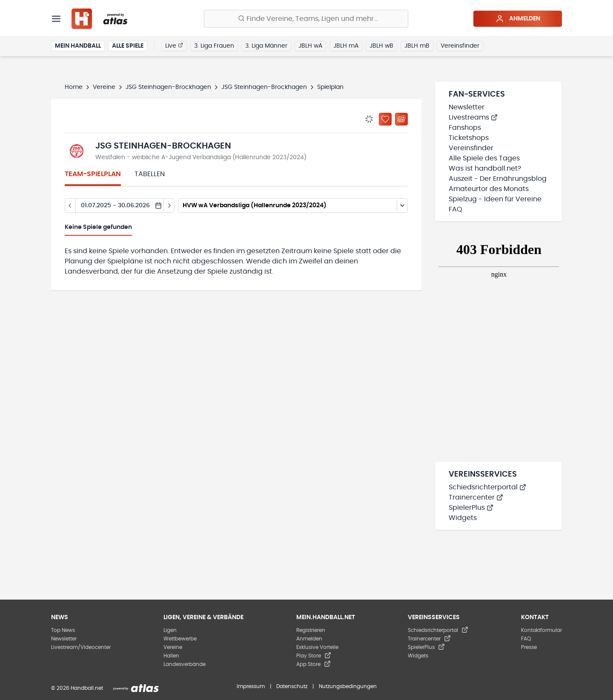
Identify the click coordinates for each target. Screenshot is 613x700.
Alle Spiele (128, 46)
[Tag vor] (169, 206)
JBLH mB (417, 46)
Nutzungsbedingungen (348, 686)
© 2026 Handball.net (77, 688)
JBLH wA (310, 46)
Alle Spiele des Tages (484, 158)
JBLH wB (381, 46)
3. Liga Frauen (214, 46)
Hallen (171, 656)
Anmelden (518, 19)
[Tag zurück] (70, 206)
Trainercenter (476, 497)
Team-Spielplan (93, 174)
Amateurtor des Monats (489, 189)
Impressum (251, 686)
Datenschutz (292, 686)
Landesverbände (185, 664)
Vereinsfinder (460, 46)
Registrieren (311, 630)
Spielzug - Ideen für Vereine (495, 199)
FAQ (455, 209)
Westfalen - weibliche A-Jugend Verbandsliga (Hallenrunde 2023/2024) (201, 157)
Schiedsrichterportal (487, 487)
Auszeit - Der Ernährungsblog (498, 179)
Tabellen (150, 174)
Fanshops (465, 128)
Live (174, 46)
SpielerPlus (471, 508)
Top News (63, 630)
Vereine (104, 87)
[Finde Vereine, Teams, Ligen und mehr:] (306, 19)
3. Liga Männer (266, 46)
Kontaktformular (541, 630)
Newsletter (467, 107)
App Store (314, 664)
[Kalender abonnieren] (401, 119)
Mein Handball (78, 46)
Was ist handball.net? (485, 169)
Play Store (314, 656)
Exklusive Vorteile (317, 647)
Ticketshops (469, 138)
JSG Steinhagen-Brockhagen (168, 87)
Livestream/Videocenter (81, 647)
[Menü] (56, 19)
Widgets (463, 518)
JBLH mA (346, 46)
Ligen (170, 630)
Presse (529, 647)
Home (74, 87)
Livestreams (473, 117)
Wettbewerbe (180, 639)
